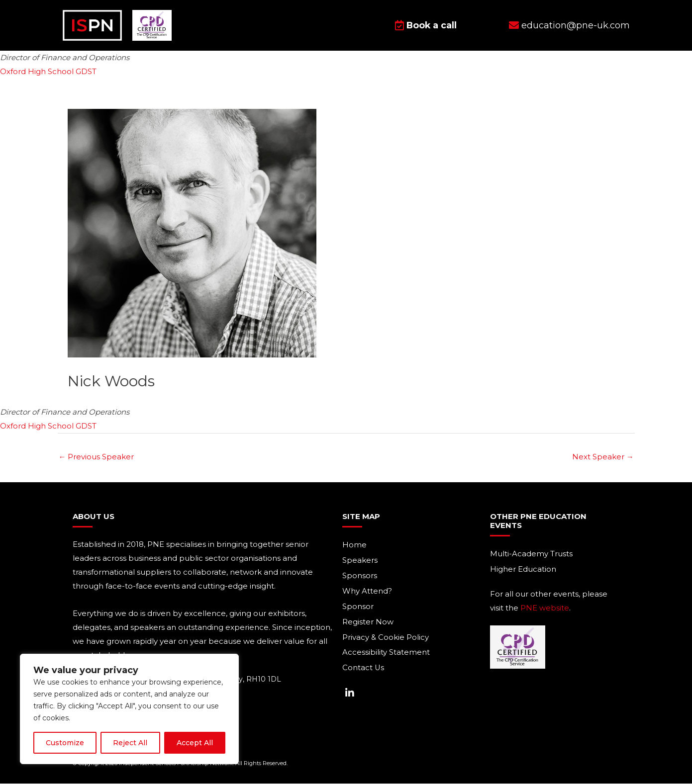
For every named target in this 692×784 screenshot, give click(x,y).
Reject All (130, 743)
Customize (65, 743)
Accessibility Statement (386, 653)
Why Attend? (367, 592)
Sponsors (360, 576)
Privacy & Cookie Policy (386, 638)
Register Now (368, 623)
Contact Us (363, 669)
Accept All (195, 743)
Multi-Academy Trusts (531, 555)
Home (354, 546)
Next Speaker (603, 457)
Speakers (360, 561)
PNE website (545, 608)
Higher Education (523, 570)
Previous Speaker (97, 457)
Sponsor (358, 607)
